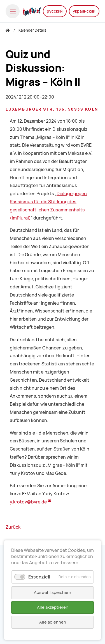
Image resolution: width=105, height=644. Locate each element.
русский (55, 11)
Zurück (13, 527)
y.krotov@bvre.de (28, 502)
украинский (84, 11)
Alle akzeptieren (53, 607)
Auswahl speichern (53, 592)
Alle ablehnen (53, 622)
